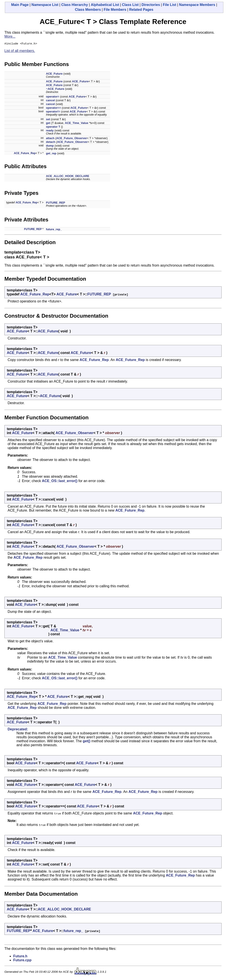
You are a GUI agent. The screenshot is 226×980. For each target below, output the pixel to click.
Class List (130, 5)
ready (50, 131)
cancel (50, 101)
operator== (53, 108)
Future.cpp (22, 961)
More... (10, 36)
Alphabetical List (105, 5)
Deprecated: (18, 730)
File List (169, 5)
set (48, 120)
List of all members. (20, 51)
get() (87, 742)
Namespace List (45, 5)
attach (50, 139)
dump (50, 146)
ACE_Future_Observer (72, 139)
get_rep (51, 154)
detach (51, 143)
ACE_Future (54, 74)
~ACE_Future (55, 89)
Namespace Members (197, 5)
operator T (53, 127)
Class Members (88, 10)
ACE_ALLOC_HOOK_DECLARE (68, 177)
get (48, 124)
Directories (151, 5)
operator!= (53, 112)
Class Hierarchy (74, 5)
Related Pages (141, 10)
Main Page (20, 5)
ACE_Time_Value (77, 124)
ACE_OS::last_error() (60, 482)
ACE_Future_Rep (25, 154)
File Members (115, 10)
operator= (53, 97)
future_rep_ (54, 230)
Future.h (20, 957)
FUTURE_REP (56, 203)
